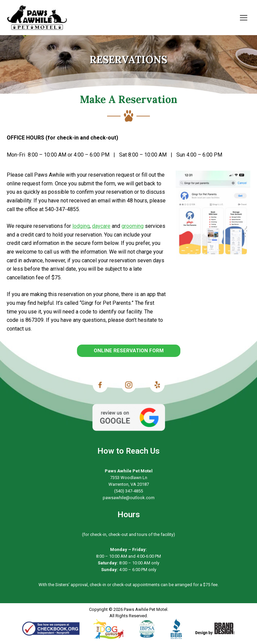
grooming (133, 226)
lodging (81, 226)
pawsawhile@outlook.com (129, 498)
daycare (101, 226)
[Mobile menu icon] (244, 18)
